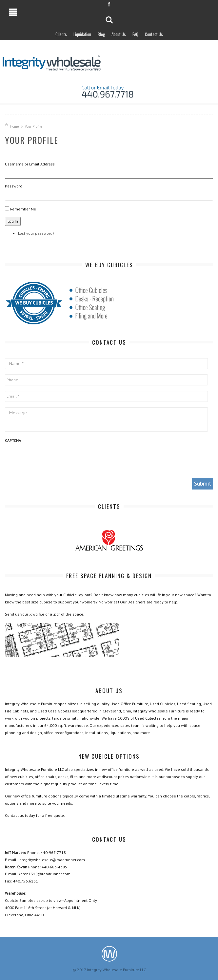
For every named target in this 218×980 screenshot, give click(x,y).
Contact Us (154, 34)
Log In (13, 221)
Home (14, 126)
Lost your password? (36, 233)
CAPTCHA (13, 440)
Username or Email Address (30, 164)
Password (14, 186)
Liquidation (82, 34)
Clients (61, 34)
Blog (101, 34)
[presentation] (55, 460)
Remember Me (23, 209)
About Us (119, 34)
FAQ (135, 34)
